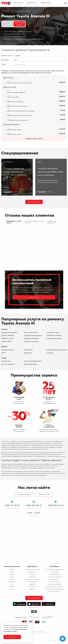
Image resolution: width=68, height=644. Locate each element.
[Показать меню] (66, 3)
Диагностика (6, 361)
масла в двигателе (31, 333)
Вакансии (12, 587)
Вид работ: (5, 60)
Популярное (54, 566)
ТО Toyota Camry (54, 572)
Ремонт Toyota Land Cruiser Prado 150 (54, 589)
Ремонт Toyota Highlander (54, 584)
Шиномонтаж (32, 587)
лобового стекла (8, 339)
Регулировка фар (30, 364)
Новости (12, 575)
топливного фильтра (54, 336)
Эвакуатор (32, 589)
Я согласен (12, 637)
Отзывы (12, 579)
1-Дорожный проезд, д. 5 (19, 4)
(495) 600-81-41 (32, 3)
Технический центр (12, 566)
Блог (12, 584)
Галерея (12, 577)
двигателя (28, 353)
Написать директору (34, 598)
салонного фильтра (31, 342)
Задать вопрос (34, 297)
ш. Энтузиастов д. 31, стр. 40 (47, 4)
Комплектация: (7, 56)
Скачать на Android (34, 608)
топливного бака (53, 333)
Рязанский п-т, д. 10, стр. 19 (33, 4)
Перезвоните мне (44, 495)
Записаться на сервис (24, 495)
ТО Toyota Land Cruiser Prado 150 (54, 570)
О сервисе (12, 570)
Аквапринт (32, 584)
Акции (12, 572)
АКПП (3, 353)
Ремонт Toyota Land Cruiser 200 (54, 587)
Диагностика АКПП (8, 364)
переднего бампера (31, 339)
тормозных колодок (54, 339)
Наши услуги (32, 566)
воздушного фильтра (9, 333)
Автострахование (32, 582)
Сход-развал (32, 575)
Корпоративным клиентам (32, 579)
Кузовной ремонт (8, 350)
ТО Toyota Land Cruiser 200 (54, 577)
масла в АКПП (6, 342)
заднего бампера (8, 336)
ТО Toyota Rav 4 (54, 579)
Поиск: (4, 64)
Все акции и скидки (34, 202)
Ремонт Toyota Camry (54, 582)
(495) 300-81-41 (46, 3)
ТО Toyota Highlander (54, 575)
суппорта (50, 353)
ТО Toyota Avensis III (8, 24)
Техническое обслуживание (32, 570)
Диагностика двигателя (33, 361)
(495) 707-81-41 (18, 3)
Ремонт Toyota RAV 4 (54, 592)
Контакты (12, 589)
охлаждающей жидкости (33, 336)
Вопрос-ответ (12, 582)
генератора (28, 350)
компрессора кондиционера (57, 350)
